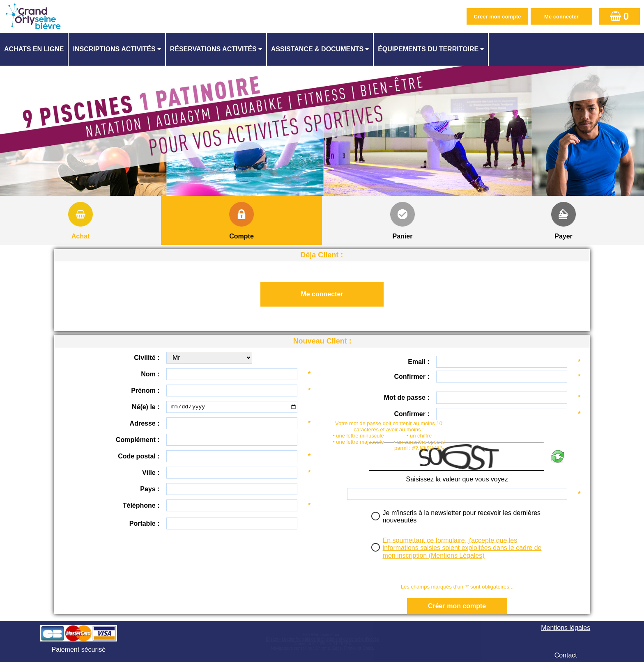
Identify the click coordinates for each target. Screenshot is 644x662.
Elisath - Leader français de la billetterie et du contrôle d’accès (322, 639)
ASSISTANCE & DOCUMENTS (317, 49)
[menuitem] (34, 49)
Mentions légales (566, 628)
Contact (566, 655)
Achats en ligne (34, 49)
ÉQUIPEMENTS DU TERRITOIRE (428, 49)
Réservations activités (213, 49)
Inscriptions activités (114, 49)
